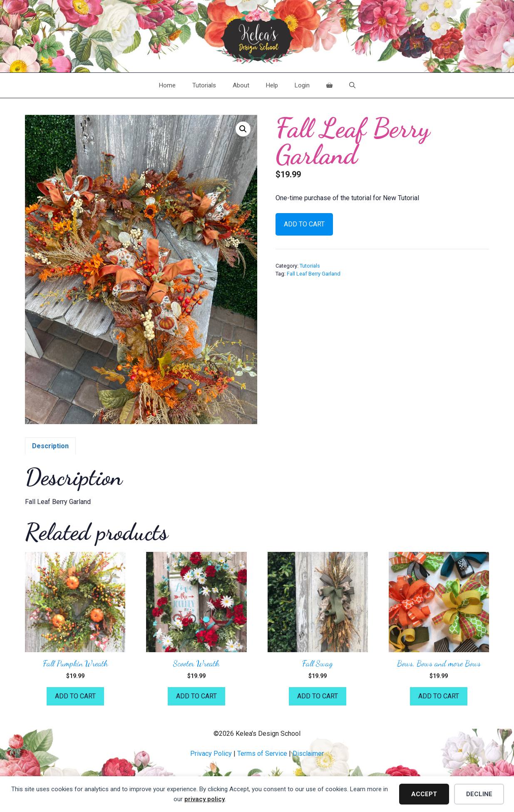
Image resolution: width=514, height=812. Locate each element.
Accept (424, 794)
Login (302, 85)
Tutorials (204, 85)
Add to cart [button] (75, 696)
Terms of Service (262, 754)
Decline (479, 794)
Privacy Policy (211, 754)
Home (167, 85)
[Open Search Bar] (352, 85)
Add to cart (304, 224)
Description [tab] (50, 446)
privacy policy (205, 799)
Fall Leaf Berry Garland (314, 274)
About (241, 85)
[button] (243, 129)
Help (272, 85)
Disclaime (307, 754)
